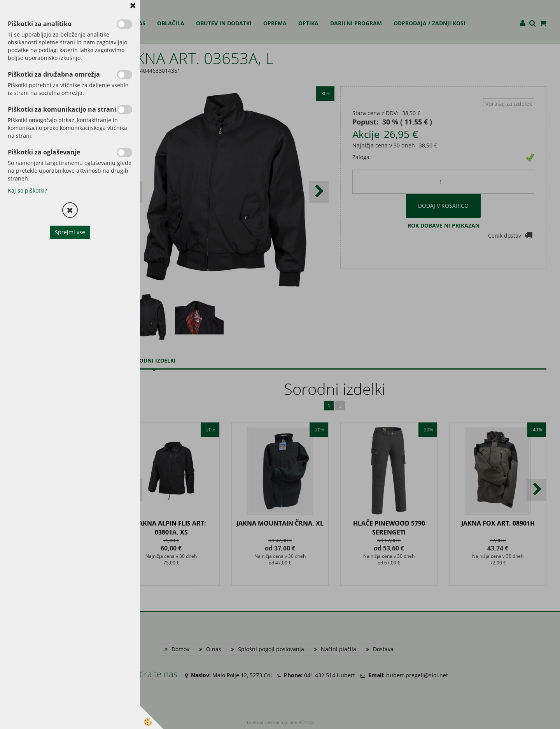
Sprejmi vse (70, 232)
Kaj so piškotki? (27, 190)
